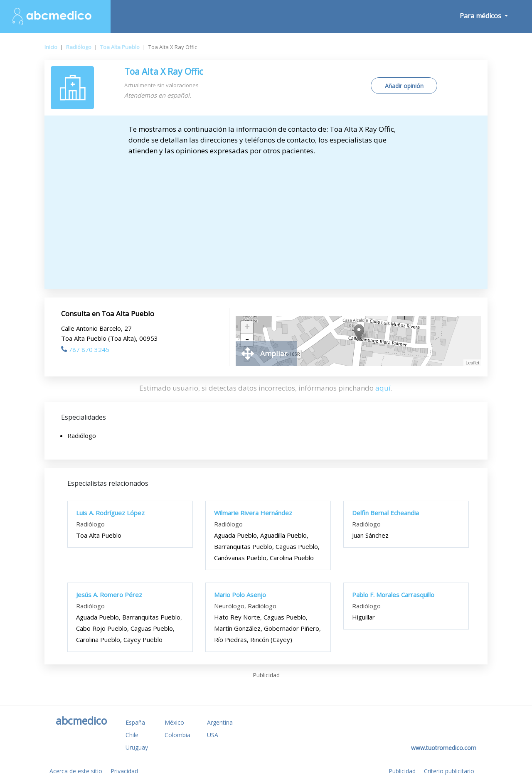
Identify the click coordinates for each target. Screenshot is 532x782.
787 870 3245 (85, 349)
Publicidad (402, 771)
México (174, 722)
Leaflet (472, 363)
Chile (132, 735)
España (135, 722)
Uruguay (137, 747)
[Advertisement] (266, 219)
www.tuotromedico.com (444, 748)
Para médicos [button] (481, 16)
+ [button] (247, 327)
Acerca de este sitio (76, 771)
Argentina (220, 722)
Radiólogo (79, 47)
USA (213, 735)
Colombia (177, 735)
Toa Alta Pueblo (120, 47)
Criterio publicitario (449, 771)
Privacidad (124, 771)
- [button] (247, 340)
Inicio (51, 47)
